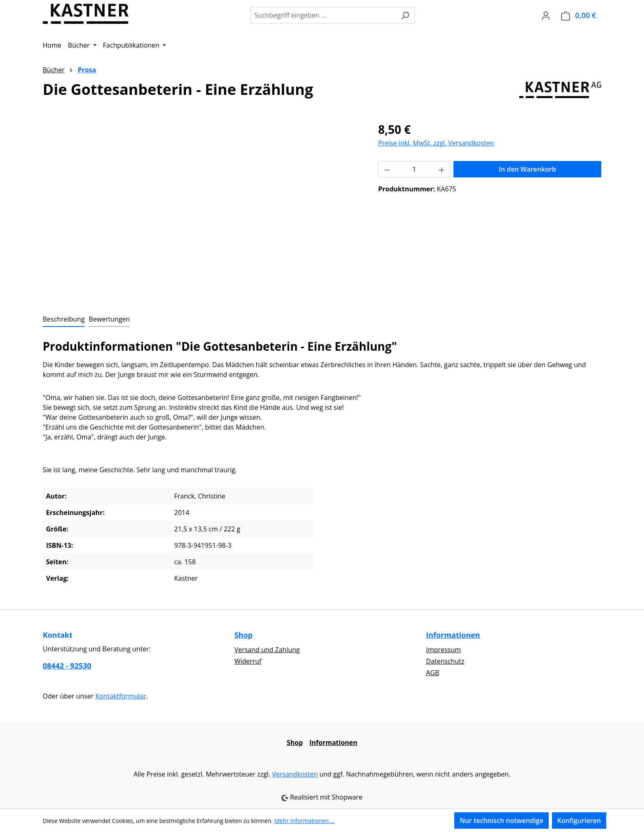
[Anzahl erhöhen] (442, 169)
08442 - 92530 (67, 666)
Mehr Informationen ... (305, 821)
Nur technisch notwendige (501, 821)
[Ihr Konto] (546, 15)
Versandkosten (295, 774)
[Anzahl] (414, 169)
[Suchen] (405, 15)
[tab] (64, 319)
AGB (432, 673)
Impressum (443, 650)
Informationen (453, 635)
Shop (244, 635)
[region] (202, 209)
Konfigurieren (579, 821)
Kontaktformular (121, 696)
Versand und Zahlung (267, 650)
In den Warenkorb (528, 169)
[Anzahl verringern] (387, 169)
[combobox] (323, 15)
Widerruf (248, 661)
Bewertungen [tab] (109, 319)
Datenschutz (445, 661)
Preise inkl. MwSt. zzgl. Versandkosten (436, 143)
